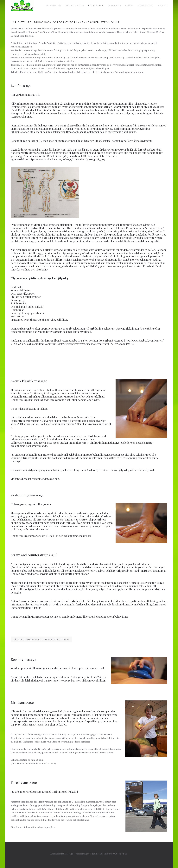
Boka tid (162, 5)
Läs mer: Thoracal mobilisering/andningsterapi (41, 639)
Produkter (115, 5)
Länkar (129, 5)
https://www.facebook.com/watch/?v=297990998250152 (102, 344)
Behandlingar (96, 5)
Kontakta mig (146, 5)
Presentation (54, 5)
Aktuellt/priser (75, 5)
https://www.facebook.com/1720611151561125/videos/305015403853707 (67, 159)
